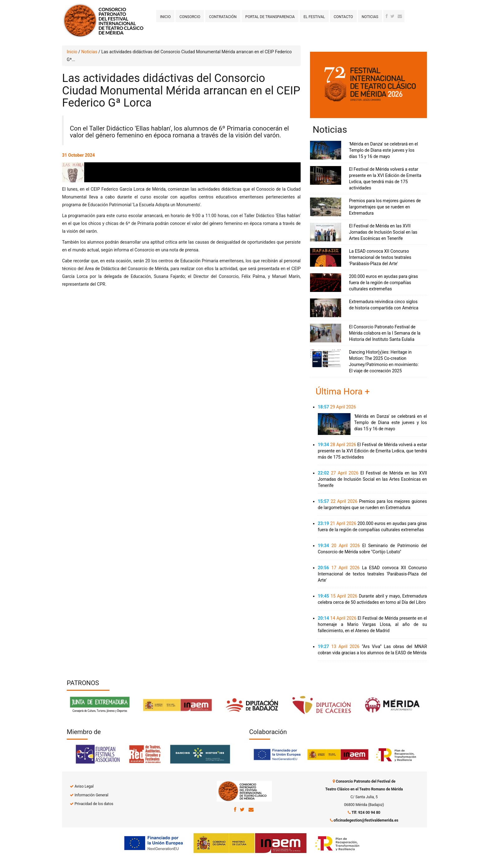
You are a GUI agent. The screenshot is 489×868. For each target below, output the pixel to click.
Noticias (370, 17)
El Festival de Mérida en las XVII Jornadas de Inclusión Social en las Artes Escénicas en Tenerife (383, 232)
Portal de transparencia (270, 17)
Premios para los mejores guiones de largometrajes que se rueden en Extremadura (385, 207)
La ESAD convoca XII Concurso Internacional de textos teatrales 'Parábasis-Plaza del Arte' (380, 257)
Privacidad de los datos (94, 804)
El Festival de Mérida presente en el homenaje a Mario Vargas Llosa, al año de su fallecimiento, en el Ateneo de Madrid (372, 624)
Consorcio (190, 17)
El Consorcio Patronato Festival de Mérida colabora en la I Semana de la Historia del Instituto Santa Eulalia (385, 333)
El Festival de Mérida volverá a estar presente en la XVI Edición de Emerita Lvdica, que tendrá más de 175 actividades (372, 451)
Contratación (223, 17)
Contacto (343, 17)
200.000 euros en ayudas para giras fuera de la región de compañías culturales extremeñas (383, 283)
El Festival (314, 17)
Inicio (165, 17)
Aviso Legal (84, 786)
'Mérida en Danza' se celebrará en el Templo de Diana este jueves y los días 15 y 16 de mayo (383, 150)
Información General (91, 795)
